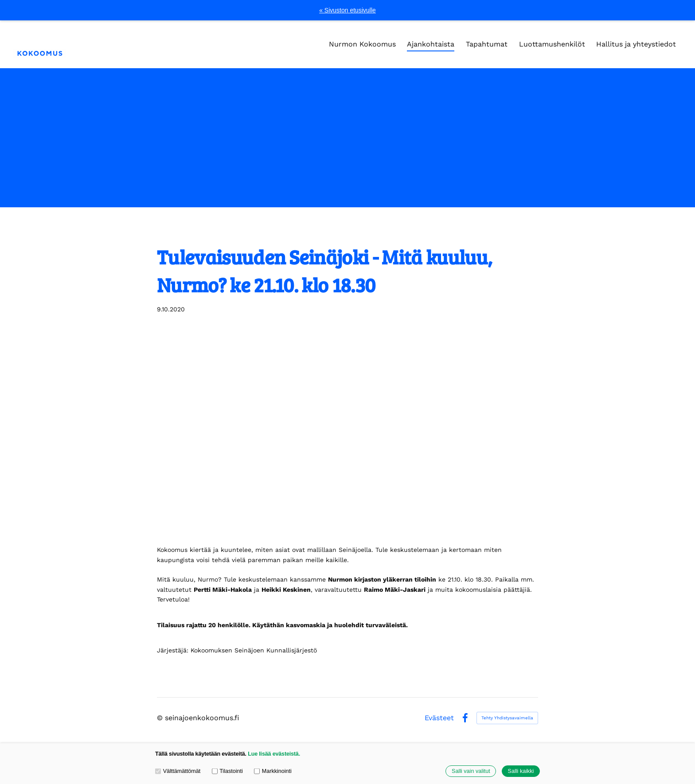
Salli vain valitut (471, 771)
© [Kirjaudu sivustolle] (161, 718)
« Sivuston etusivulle (347, 10)
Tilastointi (227, 771)
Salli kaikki (521, 771)
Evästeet (439, 718)
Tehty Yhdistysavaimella (507, 718)
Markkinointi (273, 771)
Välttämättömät (178, 771)
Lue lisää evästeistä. (274, 754)
